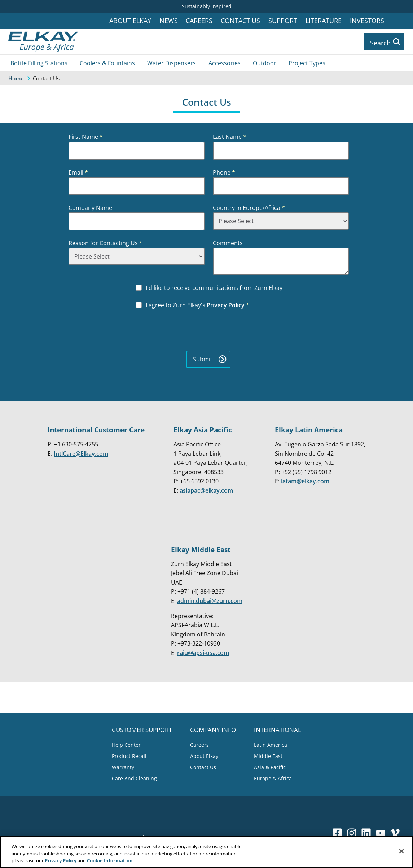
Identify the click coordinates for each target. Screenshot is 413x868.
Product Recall (129, 756)
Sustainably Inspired (207, 6)
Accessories (225, 63)
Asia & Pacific (270, 767)
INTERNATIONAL (278, 729)
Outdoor (265, 63)
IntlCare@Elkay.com (81, 453)
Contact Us (240, 21)
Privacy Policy (226, 305)
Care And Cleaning (134, 778)
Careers (199, 21)
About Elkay (130, 21)
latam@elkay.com (305, 481)
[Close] (401, 851)
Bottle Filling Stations (39, 63)
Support (283, 21)
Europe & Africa (273, 778)
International (401, 21)
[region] (206, 852)
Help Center (126, 744)
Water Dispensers (172, 63)
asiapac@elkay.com (206, 490)
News (169, 21)
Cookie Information (110, 860)
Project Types (307, 63)
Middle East (268, 756)
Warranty (123, 767)
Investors (367, 21)
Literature (324, 21)
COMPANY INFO (213, 729)
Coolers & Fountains (107, 63)
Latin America (271, 744)
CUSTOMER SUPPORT (142, 729)
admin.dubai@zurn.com (210, 600)
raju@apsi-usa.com (203, 652)
